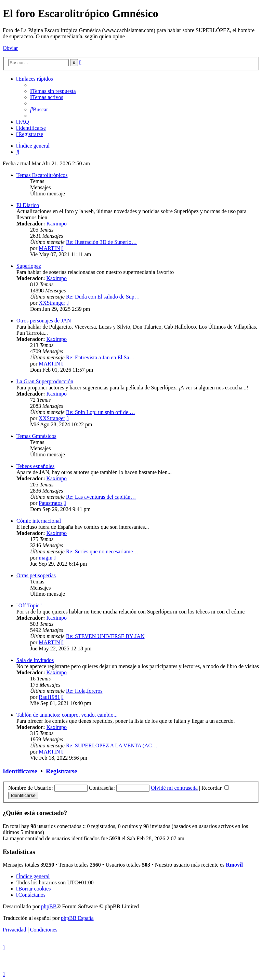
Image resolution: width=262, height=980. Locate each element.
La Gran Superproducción (45, 381)
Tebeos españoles (35, 466)
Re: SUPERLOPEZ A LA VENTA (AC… (112, 746)
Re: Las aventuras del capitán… (101, 497)
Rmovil (234, 865)
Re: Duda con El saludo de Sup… (103, 297)
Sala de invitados (35, 660)
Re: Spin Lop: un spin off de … (101, 412)
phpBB (49, 906)
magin (45, 558)
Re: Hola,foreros (84, 691)
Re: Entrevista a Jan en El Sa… (100, 357)
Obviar (10, 48)
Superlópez (29, 266)
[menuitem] (53, 91)
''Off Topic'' (29, 605)
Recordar (215, 788)
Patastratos (50, 503)
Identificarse (20, 771)
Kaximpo (57, 224)
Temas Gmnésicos (36, 436)
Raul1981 (49, 697)
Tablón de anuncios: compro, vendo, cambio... (67, 715)
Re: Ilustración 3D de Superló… (101, 242)
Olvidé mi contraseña (174, 788)
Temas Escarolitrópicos (42, 175)
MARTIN (49, 248)
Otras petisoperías (36, 575)
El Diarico (28, 205)
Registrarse (61, 771)
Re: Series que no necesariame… (102, 551)
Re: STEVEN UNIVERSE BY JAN (105, 636)
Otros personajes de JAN (44, 321)
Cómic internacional (39, 521)
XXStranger (52, 303)
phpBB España (77, 918)
